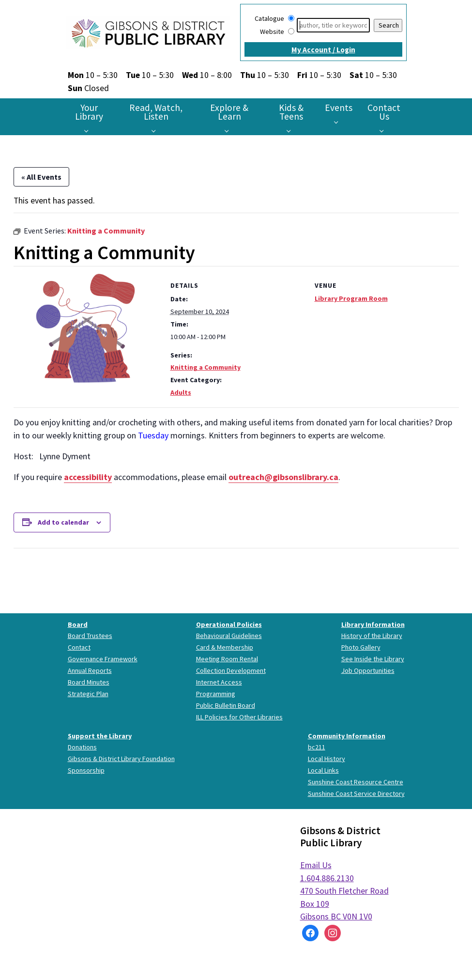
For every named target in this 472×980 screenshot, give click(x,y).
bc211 (317, 747)
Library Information (373, 624)
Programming (216, 694)
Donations (82, 747)
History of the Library (372, 636)
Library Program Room (351, 298)
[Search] (333, 25)
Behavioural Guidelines (229, 636)
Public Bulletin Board (226, 705)
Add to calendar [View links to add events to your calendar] (63, 522)
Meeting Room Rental (227, 659)
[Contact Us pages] (384, 131)
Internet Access (219, 682)
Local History (327, 759)
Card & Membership (225, 647)
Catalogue (269, 18)
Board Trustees (90, 636)
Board (78, 624)
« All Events (41, 177)
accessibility (88, 477)
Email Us (316, 865)
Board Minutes (89, 682)
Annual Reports (90, 670)
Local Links (323, 770)
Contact (79, 647)
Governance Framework (103, 659)
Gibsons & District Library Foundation (121, 759)
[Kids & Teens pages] (291, 131)
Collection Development (231, 670)
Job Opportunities (368, 670)
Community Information (347, 736)
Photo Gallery (361, 647)
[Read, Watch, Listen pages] (156, 131)
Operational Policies (229, 624)
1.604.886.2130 (327, 878)
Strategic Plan (88, 694)
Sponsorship (86, 770)
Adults (181, 392)
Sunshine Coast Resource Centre (356, 782)
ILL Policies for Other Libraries (239, 717)
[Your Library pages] (89, 131)
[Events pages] (339, 122)
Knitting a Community (206, 367)
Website (272, 31)
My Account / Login (323, 50)
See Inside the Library (373, 659)
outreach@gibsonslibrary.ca (283, 477)
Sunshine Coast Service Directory (356, 793)
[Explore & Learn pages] (229, 131)
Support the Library (100, 736)
